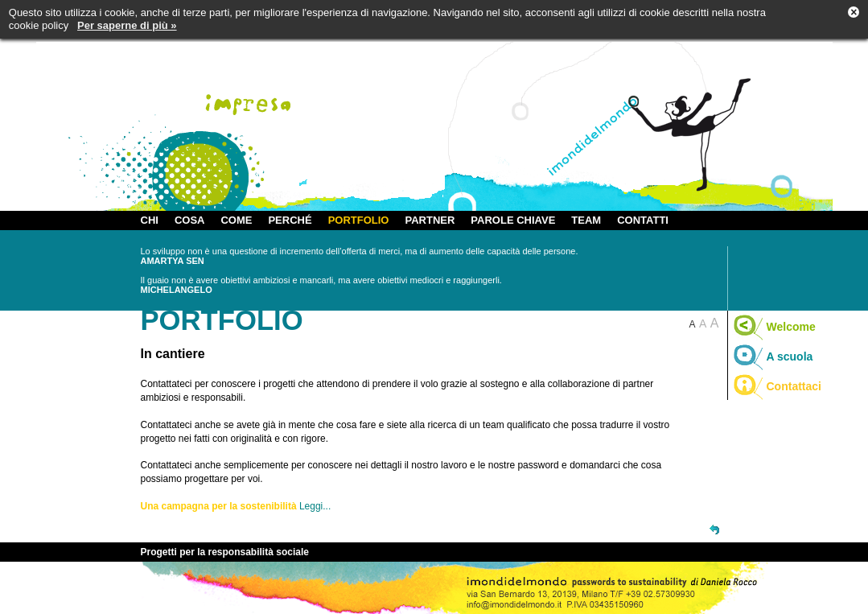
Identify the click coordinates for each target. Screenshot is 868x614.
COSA (190, 220)
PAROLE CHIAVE (513, 220)
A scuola (773, 356)
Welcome (774, 327)
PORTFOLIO (359, 220)
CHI (150, 220)
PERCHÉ (290, 220)
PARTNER (430, 220)
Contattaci (777, 386)
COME (236, 220)
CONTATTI (643, 220)
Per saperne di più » (127, 25)
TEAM (586, 220)
